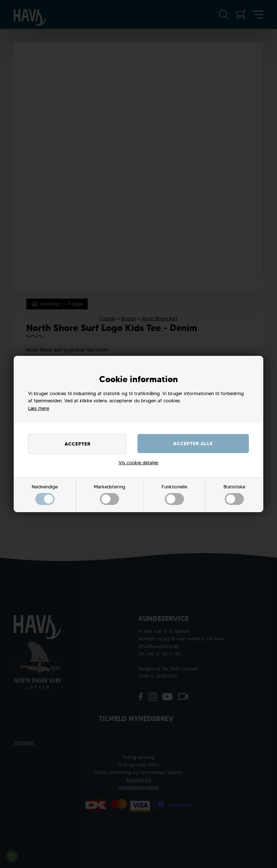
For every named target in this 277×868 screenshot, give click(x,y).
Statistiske (234, 495)
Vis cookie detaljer (139, 463)
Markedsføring (109, 495)
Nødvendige (45, 495)
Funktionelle (174, 495)
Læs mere (39, 408)
